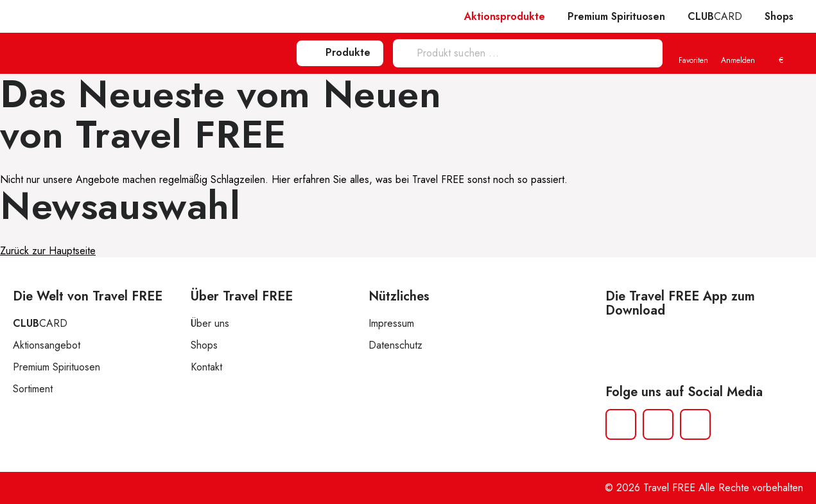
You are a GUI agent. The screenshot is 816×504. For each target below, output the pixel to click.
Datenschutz (395, 345)
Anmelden (738, 54)
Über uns (210, 323)
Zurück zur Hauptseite (48, 251)
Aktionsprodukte (505, 16)
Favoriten (693, 54)
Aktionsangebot (47, 345)
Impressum (391, 323)
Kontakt (206, 367)
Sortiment (33, 389)
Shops (779, 16)
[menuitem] (781, 54)
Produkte (340, 52)
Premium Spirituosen (616, 16)
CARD (715, 16)
